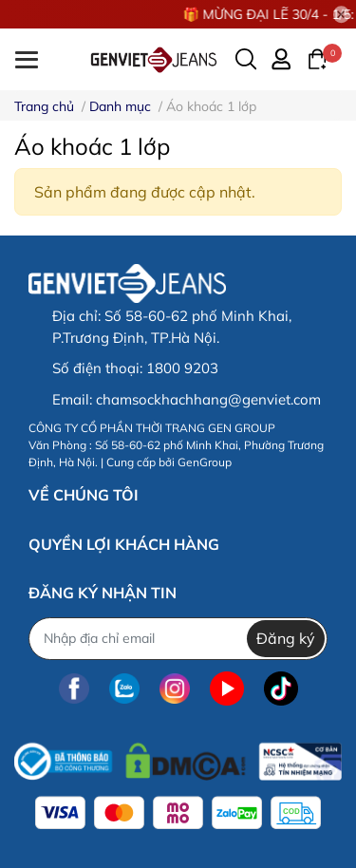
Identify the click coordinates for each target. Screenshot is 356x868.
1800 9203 (182, 368)
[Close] (342, 14)
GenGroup (205, 462)
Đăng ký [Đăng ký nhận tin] (286, 638)
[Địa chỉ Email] (178, 639)
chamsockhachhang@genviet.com (208, 399)
